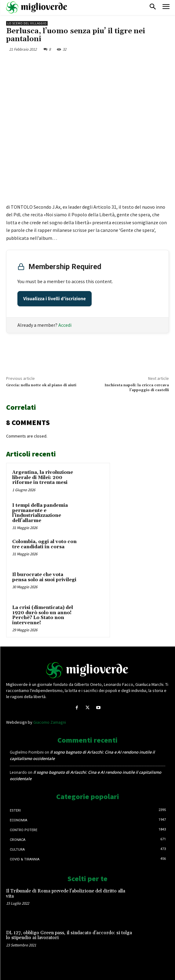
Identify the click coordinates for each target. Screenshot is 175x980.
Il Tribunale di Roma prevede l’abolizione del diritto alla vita (66, 894)
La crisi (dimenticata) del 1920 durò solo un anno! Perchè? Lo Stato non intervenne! (43, 615)
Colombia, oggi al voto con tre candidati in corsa (44, 544)
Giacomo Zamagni (50, 722)
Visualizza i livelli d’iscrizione (55, 299)
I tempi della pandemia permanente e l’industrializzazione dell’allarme (40, 513)
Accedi (65, 325)
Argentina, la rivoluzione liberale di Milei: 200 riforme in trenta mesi (43, 477)
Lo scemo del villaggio (27, 23)
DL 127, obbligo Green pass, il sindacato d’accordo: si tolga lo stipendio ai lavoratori (69, 935)
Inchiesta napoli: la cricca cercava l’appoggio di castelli (137, 388)
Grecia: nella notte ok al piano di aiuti (41, 385)
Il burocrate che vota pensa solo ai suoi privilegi (44, 577)
